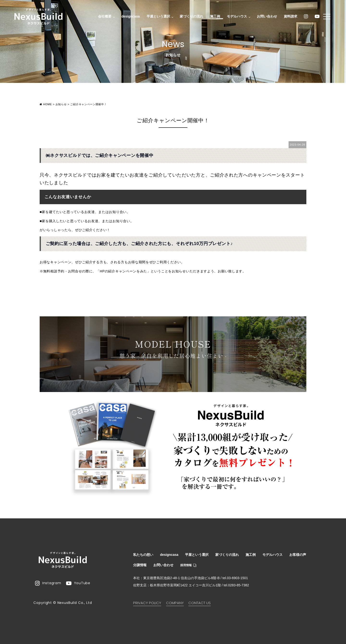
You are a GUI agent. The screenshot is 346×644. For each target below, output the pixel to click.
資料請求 (289, 17)
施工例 (214, 17)
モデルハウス (236, 17)
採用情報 (188, 565)
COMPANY (175, 603)
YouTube (78, 583)
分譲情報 (140, 565)
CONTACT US (200, 603)
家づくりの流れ (190, 17)
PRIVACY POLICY (147, 603)
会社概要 (104, 17)
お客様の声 (298, 555)
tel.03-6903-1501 (235, 578)
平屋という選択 (157, 17)
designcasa (129, 17)
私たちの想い (143, 555)
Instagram (48, 583)
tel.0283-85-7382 (236, 585)
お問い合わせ (266, 17)
